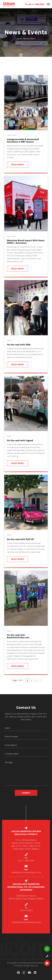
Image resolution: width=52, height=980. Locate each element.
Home (19, 39)
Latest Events (11, 135)
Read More (18, 165)
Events (9, 340)
